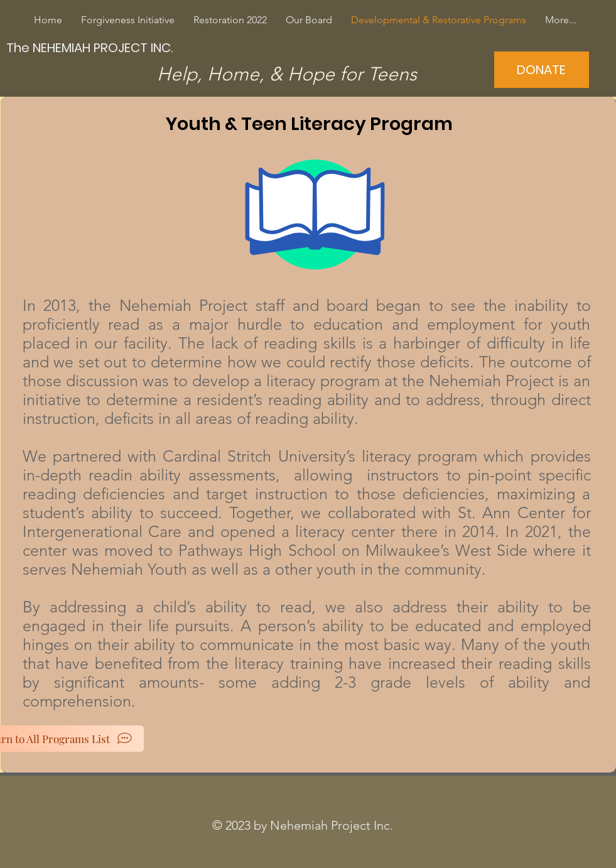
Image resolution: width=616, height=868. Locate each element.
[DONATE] (542, 70)
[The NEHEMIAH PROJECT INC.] (91, 47)
